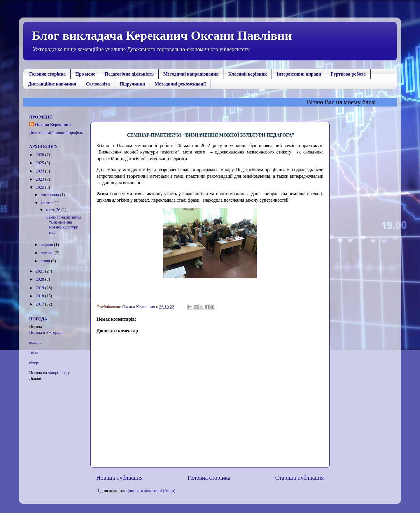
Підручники (132, 84)
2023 (40, 179)
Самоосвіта (98, 84)
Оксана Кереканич (53, 125)
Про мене (85, 74)
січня (46, 261)
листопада (50, 195)
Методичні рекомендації (180, 84)
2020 (40, 279)
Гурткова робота (348, 74)
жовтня (48, 203)
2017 (40, 304)
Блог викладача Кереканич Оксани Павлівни (162, 35)
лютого (48, 253)
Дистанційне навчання (52, 84)
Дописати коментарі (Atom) (151, 491)
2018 (40, 296)
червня (48, 245)
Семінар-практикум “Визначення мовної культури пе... (63, 225)
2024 (40, 171)
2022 (40, 187)
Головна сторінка (47, 74)
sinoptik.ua (57, 373)
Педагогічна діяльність (129, 74)
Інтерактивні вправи (299, 74)
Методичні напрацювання (191, 74)
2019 (40, 288)
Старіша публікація (300, 478)
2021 (40, 271)
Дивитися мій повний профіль (56, 132)
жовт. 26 (54, 210)
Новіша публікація (119, 478)
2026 (40, 155)
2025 (40, 163)
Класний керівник (247, 74)
